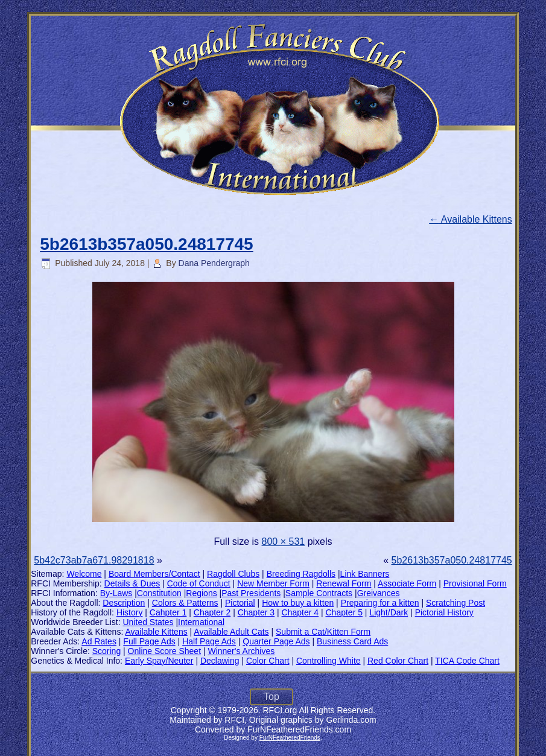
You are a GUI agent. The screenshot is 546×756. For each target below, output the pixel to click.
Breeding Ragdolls (301, 574)
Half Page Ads (209, 641)
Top (271, 697)
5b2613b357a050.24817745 (146, 244)
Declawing (220, 661)
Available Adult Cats (231, 632)
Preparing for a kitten (380, 603)
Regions (201, 593)
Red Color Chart (398, 661)
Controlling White (329, 661)
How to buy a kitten (298, 603)
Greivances (379, 593)
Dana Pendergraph (214, 263)
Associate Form (407, 583)
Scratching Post (456, 603)
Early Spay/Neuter (159, 661)
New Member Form (273, 583)
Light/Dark (389, 612)
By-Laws (116, 593)
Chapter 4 (300, 612)
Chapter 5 (344, 612)
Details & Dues (132, 583)
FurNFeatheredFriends (290, 738)
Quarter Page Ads (276, 641)
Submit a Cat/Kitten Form (323, 632)
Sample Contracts (319, 593)
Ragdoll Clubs (233, 574)
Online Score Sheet (164, 651)
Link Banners (365, 574)
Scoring (106, 651)
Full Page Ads (149, 641)
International (201, 622)
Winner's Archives (241, 651)
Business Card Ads (352, 641)
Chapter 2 (212, 612)
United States (148, 622)
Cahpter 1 (168, 612)
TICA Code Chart (467, 661)
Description (124, 603)
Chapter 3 (256, 612)
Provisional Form (475, 583)
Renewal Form (344, 583)
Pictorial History (444, 612)
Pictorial (240, 603)
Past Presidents (251, 593)
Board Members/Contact (154, 574)
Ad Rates (99, 641)
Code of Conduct (199, 583)
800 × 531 (284, 542)
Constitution (159, 593)
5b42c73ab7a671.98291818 (94, 560)
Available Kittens (471, 219)
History (130, 612)
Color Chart (268, 661)
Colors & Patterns (185, 603)
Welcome (84, 574)
